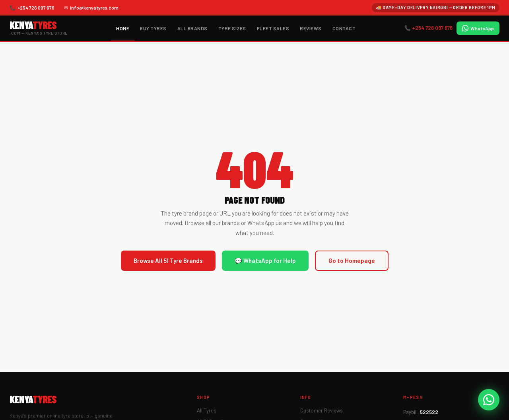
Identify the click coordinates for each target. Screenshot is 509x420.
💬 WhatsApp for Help (265, 261)
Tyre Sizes (232, 28)
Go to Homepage (352, 261)
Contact (344, 28)
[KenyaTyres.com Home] (39, 28)
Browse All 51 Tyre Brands (168, 261)
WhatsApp (478, 28)
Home (123, 28)
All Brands (192, 28)
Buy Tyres (153, 28)
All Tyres (207, 410)
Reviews (311, 28)
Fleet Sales (273, 28)
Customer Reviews (322, 410)
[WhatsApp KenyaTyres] (489, 400)
